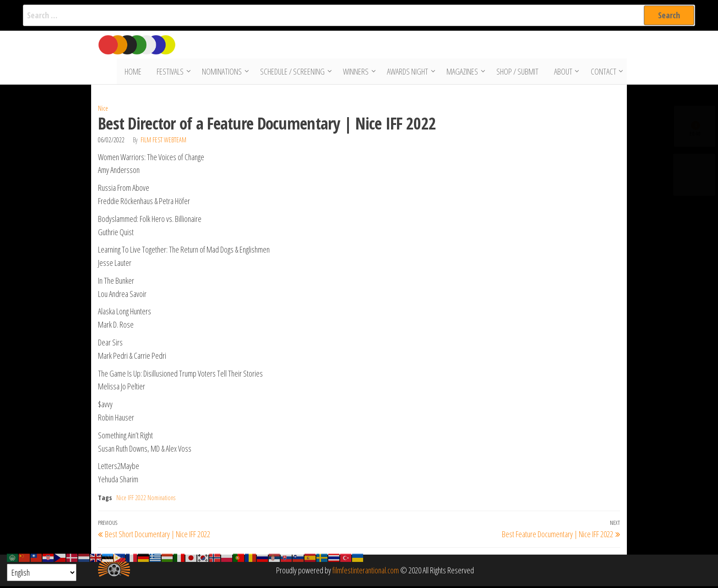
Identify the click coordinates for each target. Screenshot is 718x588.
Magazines (463, 72)
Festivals (171, 72)
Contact (603, 72)
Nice (103, 110)
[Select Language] (42, 572)
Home (135, 72)
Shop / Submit (518, 72)
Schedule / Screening (293, 72)
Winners (357, 72)
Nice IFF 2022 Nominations (146, 499)
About (562, 72)
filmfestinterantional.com (366, 572)
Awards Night (408, 72)
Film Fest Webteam (163, 141)
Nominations (223, 72)
